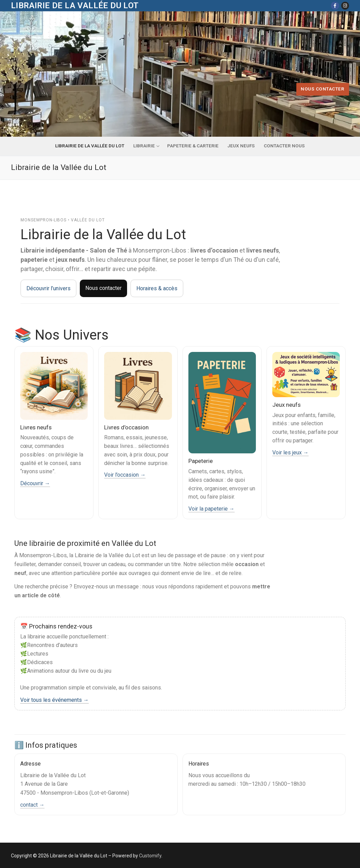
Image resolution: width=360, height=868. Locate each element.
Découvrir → (35, 483)
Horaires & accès (157, 288)
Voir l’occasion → (125, 475)
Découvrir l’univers (48, 288)
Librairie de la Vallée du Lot (75, 5)
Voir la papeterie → (212, 509)
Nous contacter (322, 89)
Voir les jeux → (290, 453)
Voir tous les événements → (54, 700)
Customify (150, 856)
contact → (32, 805)
